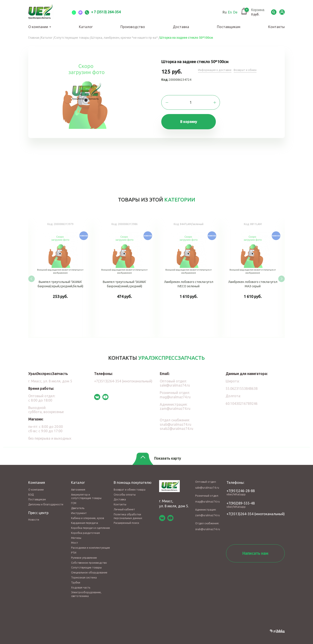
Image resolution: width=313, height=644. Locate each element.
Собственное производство (89, 559)
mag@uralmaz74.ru (175, 393)
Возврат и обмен (247, 70)
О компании (40, 27)
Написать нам (255, 549)
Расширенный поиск (126, 519)
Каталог (86, 27)
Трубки (76, 578)
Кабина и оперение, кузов (87, 514)
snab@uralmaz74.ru (176, 420)
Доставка (181, 27)
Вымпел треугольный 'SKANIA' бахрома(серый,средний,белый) (60, 277)
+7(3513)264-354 (240, 510)
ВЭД (31, 490)
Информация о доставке (216, 70)
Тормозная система (84, 574)
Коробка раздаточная (85, 529)
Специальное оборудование (89, 569)
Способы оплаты (125, 490)
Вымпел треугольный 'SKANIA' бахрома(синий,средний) (124, 277)
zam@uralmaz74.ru (175, 405)
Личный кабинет (124, 505)
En (225, 12)
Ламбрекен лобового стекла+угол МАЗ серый (253, 277)
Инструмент (79, 509)
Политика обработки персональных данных (128, 512)
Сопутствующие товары (86, 564)
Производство (133, 27)
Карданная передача (85, 519)
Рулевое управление (84, 554)
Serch (272, 12)
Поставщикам (229, 27)
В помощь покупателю (133, 479)
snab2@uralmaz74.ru (176, 424)
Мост (75, 539)
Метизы (76, 534)
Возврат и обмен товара (130, 485)
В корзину (191, 123)
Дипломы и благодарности (46, 500)
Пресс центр (38, 509)
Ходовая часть (81, 583)
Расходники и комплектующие (91, 544)
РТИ (74, 549)
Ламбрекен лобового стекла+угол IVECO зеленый (189, 277)
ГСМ (74, 499)
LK (281, 12)
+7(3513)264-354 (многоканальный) (123, 377)
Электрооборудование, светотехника (86, 590)
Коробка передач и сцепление (91, 524)
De (231, 12)
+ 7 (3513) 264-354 (103, 12)
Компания (37, 479)
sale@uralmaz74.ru (175, 381)
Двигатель (78, 504)
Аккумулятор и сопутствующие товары (86, 492)
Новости (34, 516)
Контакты (276, 27)
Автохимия (78, 485)
